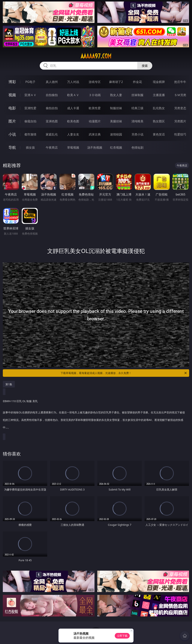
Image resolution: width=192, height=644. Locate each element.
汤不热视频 (95, 147)
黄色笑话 (159, 134)
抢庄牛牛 (180, 82)
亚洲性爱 (30, 108)
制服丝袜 (116, 108)
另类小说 (137, 134)
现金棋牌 (159, 82)
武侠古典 (95, 134)
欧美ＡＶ (73, 95)
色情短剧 (137, 147)
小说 (12, 134)
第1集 (9, 384)
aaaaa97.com (96, 56)
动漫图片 (95, 121)
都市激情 (30, 134)
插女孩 (30, 147)
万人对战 (73, 82)
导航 (12, 147)
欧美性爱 (95, 108)
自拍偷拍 (52, 95)
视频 (12, 95)
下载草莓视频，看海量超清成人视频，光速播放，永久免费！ (124, 373)
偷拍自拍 (52, 108)
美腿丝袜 (116, 121)
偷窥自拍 (30, 121)
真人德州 (52, 82)
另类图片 (180, 121)
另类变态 (180, 108)
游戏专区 (95, 82)
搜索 (145, 66)
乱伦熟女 (159, 108)
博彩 (12, 82)
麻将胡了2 (116, 82)
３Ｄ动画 (95, 95)
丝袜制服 (137, 95)
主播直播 (159, 95)
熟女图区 (159, 121)
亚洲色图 (52, 121)
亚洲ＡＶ (30, 95)
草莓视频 (73, 147)
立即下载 (122, 636)
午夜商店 (52, 147)
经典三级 (137, 108)
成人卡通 (73, 108)
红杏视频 (116, 147)
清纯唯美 (137, 121)
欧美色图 (73, 121)
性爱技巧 (180, 134)
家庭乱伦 (52, 134)
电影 (12, 108)
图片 (12, 121)
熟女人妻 (116, 95)
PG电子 (30, 82)
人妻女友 (73, 134)
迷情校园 (116, 134)
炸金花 (137, 82)
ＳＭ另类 (180, 95)
